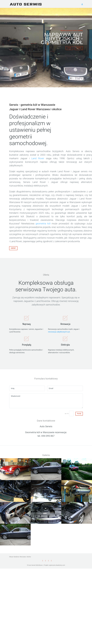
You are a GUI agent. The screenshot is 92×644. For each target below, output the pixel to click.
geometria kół (43, 224)
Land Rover (38, 158)
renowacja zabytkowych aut (59, 332)
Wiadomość (46, 401)
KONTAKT (79, 48)
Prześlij (79, 414)
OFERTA (69, 48)
